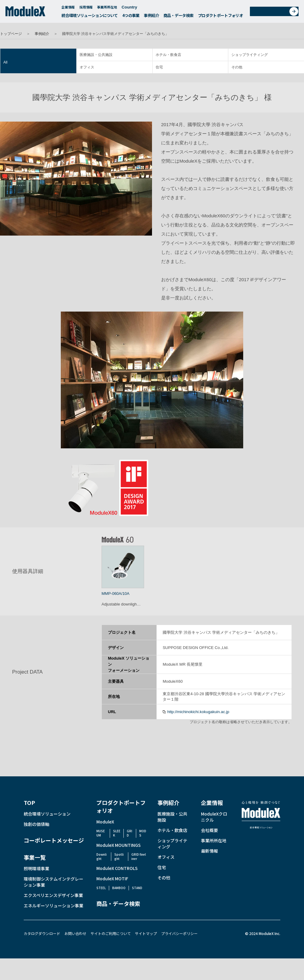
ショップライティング (250, 55)
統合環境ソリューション (47, 814)
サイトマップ (146, 933)
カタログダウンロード (42, 933)
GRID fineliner (139, 856)
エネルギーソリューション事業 (54, 906)
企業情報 (68, 9)
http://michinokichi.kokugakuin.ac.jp (198, 712)
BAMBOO (119, 888)
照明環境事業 (36, 868)
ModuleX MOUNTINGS (119, 845)
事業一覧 (35, 857)
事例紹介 (151, 17)
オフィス (87, 67)
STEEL (101, 888)
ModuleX (105, 822)
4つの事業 (131, 17)
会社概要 (209, 830)
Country (132, 9)
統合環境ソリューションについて (90, 17)
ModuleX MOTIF (112, 878)
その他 (237, 67)
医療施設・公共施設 (96, 55)
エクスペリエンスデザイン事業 (53, 895)
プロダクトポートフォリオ (220, 17)
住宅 (159, 67)
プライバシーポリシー (179, 933)
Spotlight (119, 856)
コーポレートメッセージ (54, 840)
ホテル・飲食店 (168, 55)
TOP (29, 802)
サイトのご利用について (111, 933)
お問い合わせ (276, 13)
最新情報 (209, 851)
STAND (137, 888)
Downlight (102, 856)
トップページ (11, 34)
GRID (130, 833)
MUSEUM (101, 833)
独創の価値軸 (36, 824)
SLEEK (117, 833)
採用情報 (86, 9)
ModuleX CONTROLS (117, 868)
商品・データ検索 (179, 17)
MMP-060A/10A (116, 594)
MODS (143, 833)
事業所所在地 (107, 9)
